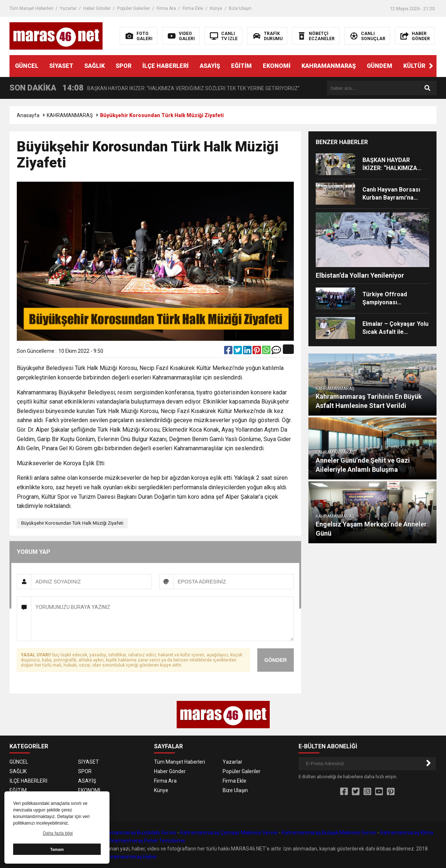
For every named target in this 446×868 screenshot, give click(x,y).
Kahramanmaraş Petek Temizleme (145, 841)
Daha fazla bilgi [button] (58, 833)
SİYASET (61, 66)
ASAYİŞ (210, 66)
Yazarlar (68, 8)
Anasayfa (28, 115)
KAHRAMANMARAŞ (329, 66)
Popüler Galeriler (134, 8)
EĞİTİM (241, 66)
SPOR (124, 66)
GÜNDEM (380, 66)
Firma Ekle (193, 8)
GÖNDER (275, 660)
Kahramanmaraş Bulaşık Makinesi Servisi (329, 833)
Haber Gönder (97, 8)
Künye (216, 8)
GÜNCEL (27, 66)
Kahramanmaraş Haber (130, 857)
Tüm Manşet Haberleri (31, 8)
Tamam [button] (57, 849)
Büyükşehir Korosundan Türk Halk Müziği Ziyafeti (72, 523)
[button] (431, 66)
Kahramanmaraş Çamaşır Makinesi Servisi (229, 833)
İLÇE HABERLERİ (166, 66)
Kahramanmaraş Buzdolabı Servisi (137, 833)
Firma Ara (166, 8)
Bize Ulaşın (240, 8)
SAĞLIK (95, 66)
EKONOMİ (277, 66)
